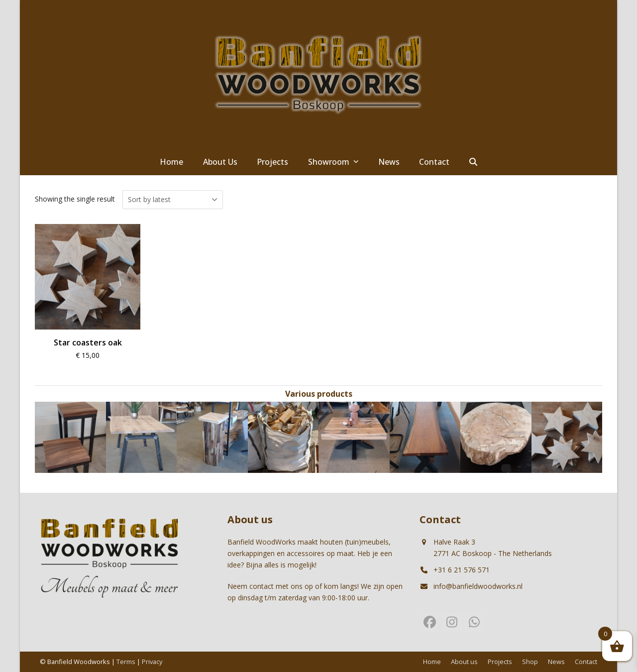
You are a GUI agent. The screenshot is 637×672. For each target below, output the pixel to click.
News (556, 662)
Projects (500, 662)
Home (432, 662)
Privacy (152, 662)
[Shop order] (173, 200)
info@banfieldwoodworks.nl (478, 586)
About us (464, 662)
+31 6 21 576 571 (462, 570)
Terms (126, 662)
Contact (586, 662)
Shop (530, 662)
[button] (473, 162)
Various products (319, 394)
